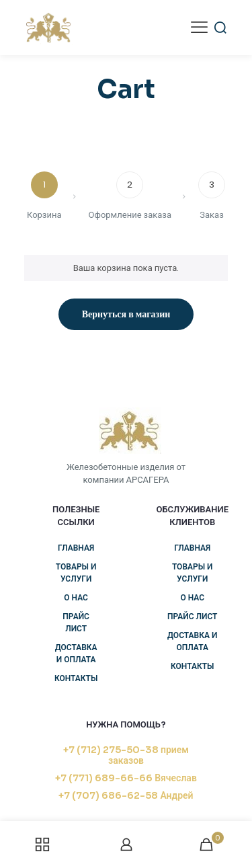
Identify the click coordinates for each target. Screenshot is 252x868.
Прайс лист (76, 622)
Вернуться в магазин (126, 314)
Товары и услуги (76, 573)
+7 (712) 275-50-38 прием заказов (126, 755)
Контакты (76, 678)
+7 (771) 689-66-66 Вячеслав (126, 778)
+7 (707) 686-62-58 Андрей (126, 795)
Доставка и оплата (76, 653)
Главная (76, 548)
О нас (76, 597)
